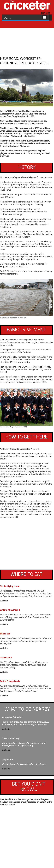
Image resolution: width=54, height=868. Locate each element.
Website (4, 601)
